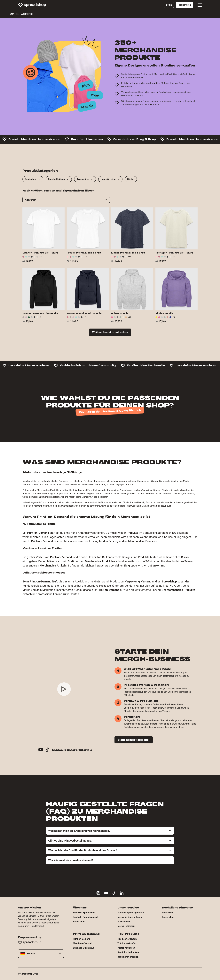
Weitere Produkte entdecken (110, 332)
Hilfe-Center (79, 922)
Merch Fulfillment (126, 926)
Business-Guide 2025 (84, 948)
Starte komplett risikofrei (134, 740)
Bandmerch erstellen (128, 957)
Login (169, 5)
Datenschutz (168, 917)
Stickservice (124, 922)
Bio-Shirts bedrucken (128, 952)
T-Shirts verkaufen (127, 943)
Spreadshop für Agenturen (131, 913)
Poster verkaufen (126, 948)
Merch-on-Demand (82, 943)
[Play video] (64, 689)
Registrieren (185, 5)
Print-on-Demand (82, 939)
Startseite (14, 14)
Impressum (168, 913)
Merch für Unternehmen (130, 917)
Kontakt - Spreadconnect (86, 917)
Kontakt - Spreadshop (84, 913)
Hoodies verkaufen (127, 939)
